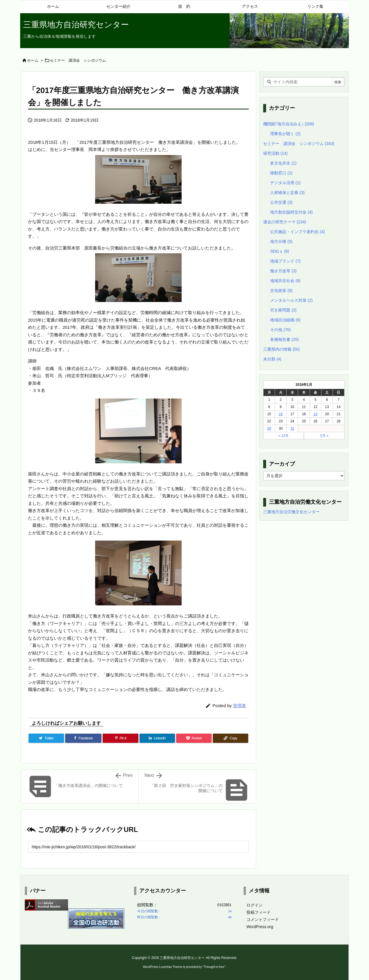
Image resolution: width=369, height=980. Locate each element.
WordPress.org (260, 927)
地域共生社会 (285, 281)
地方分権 (281, 241)
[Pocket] (194, 738)
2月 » (324, 436)
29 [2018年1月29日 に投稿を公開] (269, 428)
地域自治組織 (285, 320)
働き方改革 (283, 271)
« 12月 (284, 436)
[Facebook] (83, 738)
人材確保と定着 (287, 192)
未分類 (272, 359)
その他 (280, 330)
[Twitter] (46, 738)
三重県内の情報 (282, 349)
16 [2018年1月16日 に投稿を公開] (281, 414)
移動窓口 (281, 173)
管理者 (239, 706)
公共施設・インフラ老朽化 (297, 232)
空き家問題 (283, 310)
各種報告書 (284, 339)
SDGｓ (279, 251)
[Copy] (230, 738)
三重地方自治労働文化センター (291, 512)
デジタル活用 (285, 183)
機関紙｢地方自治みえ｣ (289, 124)
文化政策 (281, 290)
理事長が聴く (285, 134)
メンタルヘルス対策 (291, 300)
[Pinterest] (120, 738)
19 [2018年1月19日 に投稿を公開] (315, 414)
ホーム (33, 60)
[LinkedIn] (157, 738)
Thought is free (214, 967)
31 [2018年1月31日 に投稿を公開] (292, 428)
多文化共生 (283, 163)
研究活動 (275, 153)
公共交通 (281, 202)
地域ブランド (285, 261)
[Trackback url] (138, 847)
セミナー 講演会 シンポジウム (78, 60)
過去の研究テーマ (285, 222)
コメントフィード (263, 919)
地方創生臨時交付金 (291, 212)
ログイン (255, 905)
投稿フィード (259, 912)
